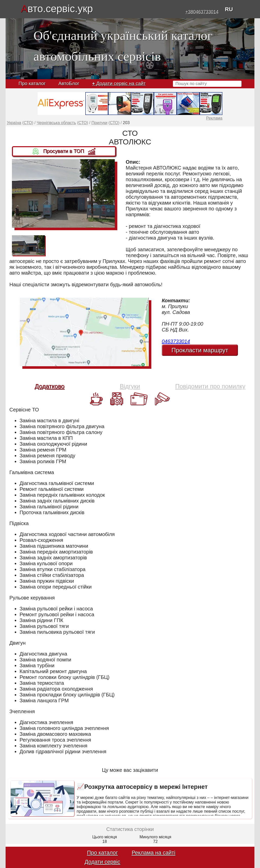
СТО (28, 123)
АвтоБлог (69, 83)
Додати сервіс (102, 862)
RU (229, 9)
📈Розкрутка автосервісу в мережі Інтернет (142, 787)
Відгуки (130, 386)
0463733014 (176, 341)
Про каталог (32, 83)
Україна (14, 123)
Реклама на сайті (154, 853)
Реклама (214, 118)
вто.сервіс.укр (57, 9)
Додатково (50, 386)
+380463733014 (202, 12)
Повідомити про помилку (210, 386)
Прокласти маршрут (200, 350)
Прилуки (99, 123)
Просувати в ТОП (64, 152)
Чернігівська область (56, 123)
